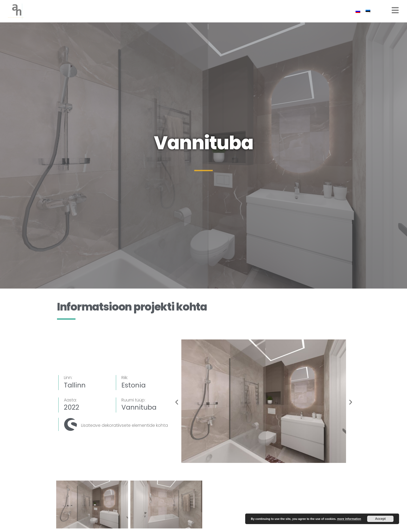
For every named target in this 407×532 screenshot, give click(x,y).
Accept (380, 519)
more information (349, 519)
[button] (177, 402)
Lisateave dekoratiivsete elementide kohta (124, 425)
